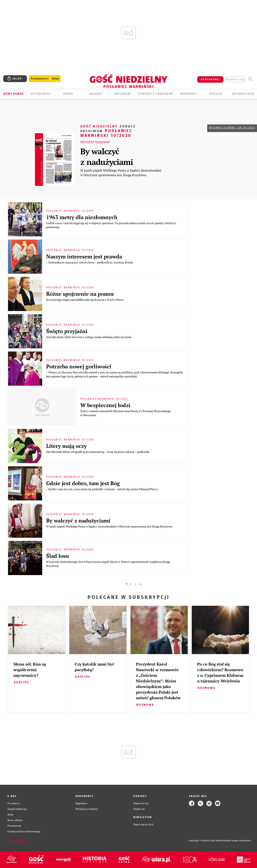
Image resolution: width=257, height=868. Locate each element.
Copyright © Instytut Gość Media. (206, 841)
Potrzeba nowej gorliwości (79, 366)
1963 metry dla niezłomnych (82, 217)
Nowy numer (14, 94)
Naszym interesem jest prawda (84, 256)
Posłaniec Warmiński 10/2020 (108, 131)
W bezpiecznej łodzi (105, 405)
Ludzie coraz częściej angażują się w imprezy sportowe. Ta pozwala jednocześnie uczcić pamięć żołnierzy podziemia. (111, 225)
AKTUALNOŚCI (41, 94)
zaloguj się (235, 79)
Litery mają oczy (66, 446)
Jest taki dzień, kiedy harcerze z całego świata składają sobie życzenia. (89, 337)
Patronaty (189, 94)
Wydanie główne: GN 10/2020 (232, 128)
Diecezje (216, 94)
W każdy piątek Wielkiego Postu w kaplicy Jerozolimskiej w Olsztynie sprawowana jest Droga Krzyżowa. (121, 173)
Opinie (68, 94)
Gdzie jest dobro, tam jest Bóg (83, 483)
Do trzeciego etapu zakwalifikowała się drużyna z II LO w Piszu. (85, 300)
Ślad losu (58, 556)
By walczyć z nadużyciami (107, 157)
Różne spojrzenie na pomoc (80, 294)
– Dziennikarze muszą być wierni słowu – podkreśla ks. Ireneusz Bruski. (90, 262)
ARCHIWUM (123, 94)
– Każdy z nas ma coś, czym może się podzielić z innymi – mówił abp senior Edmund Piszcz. (103, 489)
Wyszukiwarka (250, 79)
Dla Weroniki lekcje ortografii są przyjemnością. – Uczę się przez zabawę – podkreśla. (98, 452)
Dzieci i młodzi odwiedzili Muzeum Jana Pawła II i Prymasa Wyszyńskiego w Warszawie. (126, 413)
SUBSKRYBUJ (210, 79)
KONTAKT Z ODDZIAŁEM (156, 94)
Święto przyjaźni (67, 331)
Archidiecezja (243, 94)
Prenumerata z (45, 79)
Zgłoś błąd (17, 841)
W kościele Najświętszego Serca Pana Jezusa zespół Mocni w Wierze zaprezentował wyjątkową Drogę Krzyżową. (108, 564)
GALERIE (95, 94)
